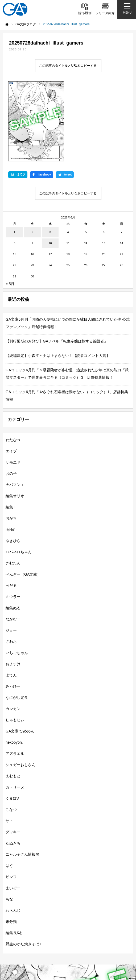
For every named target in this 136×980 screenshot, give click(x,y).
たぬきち (13, 768)
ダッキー (13, 757)
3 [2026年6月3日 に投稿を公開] (50, 157)
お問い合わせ (16, 960)
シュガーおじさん (20, 690)
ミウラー (13, 522)
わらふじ (13, 835)
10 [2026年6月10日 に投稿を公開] (50, 168)
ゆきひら (13, 466)
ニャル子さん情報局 (22, 779)
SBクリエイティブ (19, 938)
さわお (11, 567)
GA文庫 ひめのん (20, 656)
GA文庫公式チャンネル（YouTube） (98, 938)
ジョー (11, 555)
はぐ (9, 791)
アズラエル (15, 679)
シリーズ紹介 (17, 909)
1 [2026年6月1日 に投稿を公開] (14, 157)
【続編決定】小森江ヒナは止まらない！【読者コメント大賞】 (58, 281)
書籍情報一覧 (83, 900)
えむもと (13, 701)
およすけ (13, 589)
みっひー (13, 611)
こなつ (11, 735)
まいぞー (13, 813)
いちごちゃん (17, 578)
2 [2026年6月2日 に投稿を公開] (32, 157)
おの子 (11, 399)
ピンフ (11, 802)
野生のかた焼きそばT (24, 869)
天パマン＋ (15, 410)
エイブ (11, 376)
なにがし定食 (17, 623)
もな (9, 824)
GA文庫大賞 (16, 919)
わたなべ (13, 365)
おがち (11, 443)
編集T (11, 432)
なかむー (13, 544)
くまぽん (13, 723)
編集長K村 (14, 858)
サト (9, 746)
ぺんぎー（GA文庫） (23, 499)
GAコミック (16, 928)
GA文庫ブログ (83, 909)
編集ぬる (13, 533)
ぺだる (11, 511)
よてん (11, 600)
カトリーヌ (15, 712)
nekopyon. (14, 667)
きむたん (13, 488)
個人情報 (78, 946)
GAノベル (80, 919)
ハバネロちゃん (19, 477)
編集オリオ (15, 421)
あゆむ (11, 455)
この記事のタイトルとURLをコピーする (68, 66)
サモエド (13, 387)
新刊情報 (14, 900)
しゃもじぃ (15, 645)
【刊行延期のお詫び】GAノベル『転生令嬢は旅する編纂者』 (57, 266)
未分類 (11, 847)
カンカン (13, 634)
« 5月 (10, 209)
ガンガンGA (82, 928)
